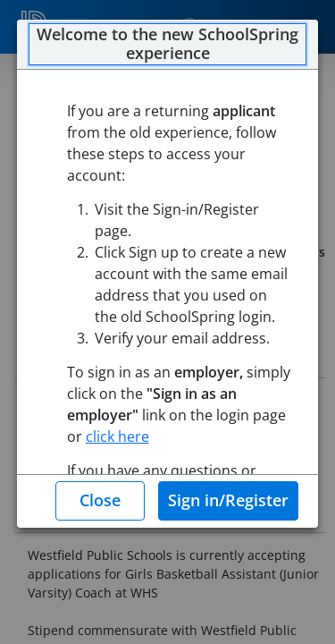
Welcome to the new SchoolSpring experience (167, 44)
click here (117, 436)
